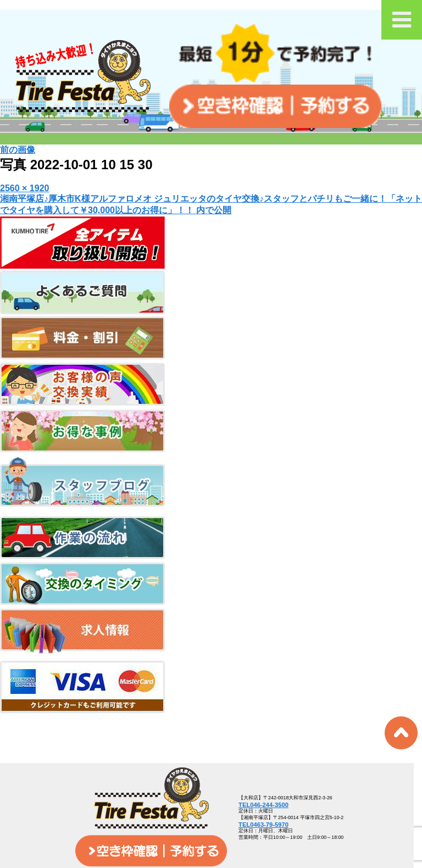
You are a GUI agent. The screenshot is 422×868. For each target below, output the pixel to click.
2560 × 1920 (24, 188)
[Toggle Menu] (402, 20)
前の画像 (18, 150)
